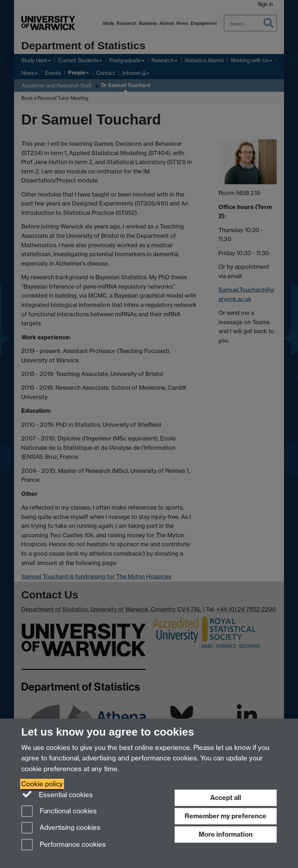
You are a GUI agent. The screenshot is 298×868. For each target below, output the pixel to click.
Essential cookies (57, 794)
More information (226, 834)
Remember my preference (225, 816)
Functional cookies (59, 812)
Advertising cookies (61, 828)
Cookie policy (42, 784)
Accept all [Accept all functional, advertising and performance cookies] (226, 798)
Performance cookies (64, 845)
